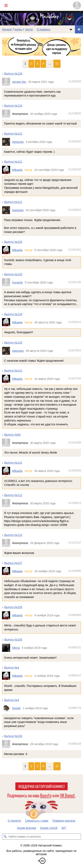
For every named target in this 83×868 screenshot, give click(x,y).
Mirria (16, 648)
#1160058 (75, 470)
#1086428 (75, 744)
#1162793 (75, 378)
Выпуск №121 (13, 162)
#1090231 (75, 647)
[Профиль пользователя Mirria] (7, 648)
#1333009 (75, 81)
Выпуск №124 (13, 106)
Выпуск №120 (13, 242)
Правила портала (64, 821)
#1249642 (75, 210)
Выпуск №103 (13, 736)
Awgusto (18, 142)
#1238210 (75, 322)
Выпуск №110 (13, 535)
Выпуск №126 (13, 74)
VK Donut (67, 795)
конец (19, 29)
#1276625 (75, 113)
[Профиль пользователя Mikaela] (7, 170)
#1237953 (75, 350)
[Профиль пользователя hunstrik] (7, 282)
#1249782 (75, 169)
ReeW (16, 708)
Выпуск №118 (13, 314)
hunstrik (17, 282)
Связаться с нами (37, 821)
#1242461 (75, 250)
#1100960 (75, 571)
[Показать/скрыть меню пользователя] (77, 5)
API (64, 828)
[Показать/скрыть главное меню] (6, 5)
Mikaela (17, 170)
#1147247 (75, 543)
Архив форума (26, 828)
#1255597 (75, 141)
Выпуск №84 (12, 435)
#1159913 (75, 503)
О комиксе (44, 29)
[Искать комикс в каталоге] (5, 837)
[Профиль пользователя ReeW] (7, 708)
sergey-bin (19, 82)
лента (29, 29)
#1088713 (75, 708)
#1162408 (75, 442)
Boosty (46, 795)
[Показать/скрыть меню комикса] (71, 29)
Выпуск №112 (13, 371)
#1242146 (75, 282)
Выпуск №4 (12, 668)
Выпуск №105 (13, 607)
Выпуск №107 (13, 563)
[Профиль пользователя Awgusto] (7, 142)
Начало (7, 29)
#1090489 (75, 615)
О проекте (14, 821)
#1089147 (75, 675)
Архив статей (49, 828)
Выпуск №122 (13, 134)
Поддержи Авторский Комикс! (41, 786)
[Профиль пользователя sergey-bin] (7, 82)
